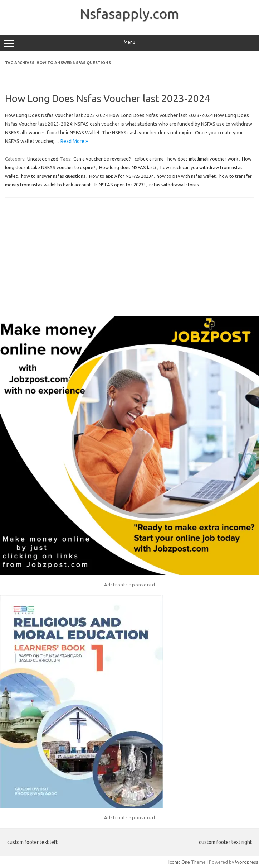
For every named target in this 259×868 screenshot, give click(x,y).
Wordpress (247, 862)
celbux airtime (149, 159)
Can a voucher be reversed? (102, 159)
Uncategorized (43, 159)
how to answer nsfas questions (53, 176)
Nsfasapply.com (129, 14)
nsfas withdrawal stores (174, 185)
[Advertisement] (129, 258)
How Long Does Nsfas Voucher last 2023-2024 (108, 98)
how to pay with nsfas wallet (186, 176)
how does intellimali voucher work (203, 159)
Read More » (74, 141)
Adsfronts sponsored (130, 585)
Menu (129, 43)
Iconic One (179, 862)
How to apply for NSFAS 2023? (121, 176)
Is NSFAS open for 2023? (120, 185)
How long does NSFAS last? (128, 167)
